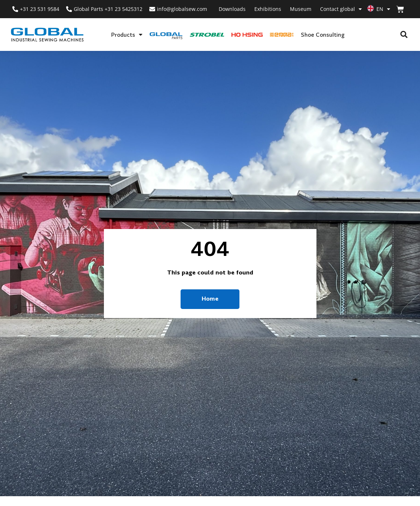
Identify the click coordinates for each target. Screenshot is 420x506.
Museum (301, 9)
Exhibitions (268, 9)
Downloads (232, 9)
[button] (404, 35)
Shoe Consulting (323, 35)
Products (127, 35)
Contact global (341, 9)
